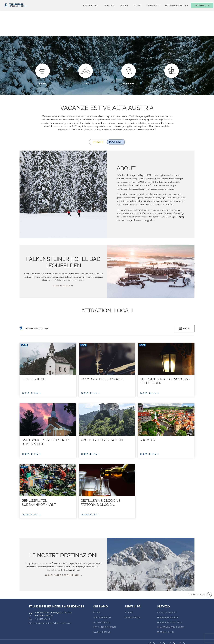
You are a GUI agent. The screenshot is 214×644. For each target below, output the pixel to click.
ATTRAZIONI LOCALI (107, 289)
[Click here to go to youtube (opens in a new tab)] (172, 624)
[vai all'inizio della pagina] (200, 573)
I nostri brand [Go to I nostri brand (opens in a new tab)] (102, 601)
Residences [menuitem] (105, 10)
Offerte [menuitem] (133, 10)
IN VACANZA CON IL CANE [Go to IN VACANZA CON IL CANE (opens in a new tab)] (171, 606)
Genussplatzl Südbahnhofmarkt (39, 481)
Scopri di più (63, 264)
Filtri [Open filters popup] (184, 307)
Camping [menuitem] (119, 10)
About (126, 147)
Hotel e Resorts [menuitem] (86, 10)
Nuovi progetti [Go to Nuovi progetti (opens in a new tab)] (102, 596)
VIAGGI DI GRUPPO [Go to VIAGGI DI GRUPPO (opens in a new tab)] (167, 591)
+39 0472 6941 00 (40, 598)
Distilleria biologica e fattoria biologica (101, 481)
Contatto (206, 2)
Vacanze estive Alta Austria (107, 87)
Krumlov (148, 419)
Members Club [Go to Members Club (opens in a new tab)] (165, 611)
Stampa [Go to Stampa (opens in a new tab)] (129, 591)
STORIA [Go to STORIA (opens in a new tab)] (97, 591)
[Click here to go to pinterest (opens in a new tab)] (152, 624)
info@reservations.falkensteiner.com (50, 602)
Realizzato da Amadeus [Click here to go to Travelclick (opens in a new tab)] (107, 637)
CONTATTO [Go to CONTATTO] (35, 624)
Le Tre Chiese (33, 358)
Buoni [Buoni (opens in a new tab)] (181, 2)
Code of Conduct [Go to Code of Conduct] (130, 624)
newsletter (167, 2)
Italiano (10, 2)
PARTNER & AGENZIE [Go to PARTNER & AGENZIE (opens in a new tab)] (168, 596)
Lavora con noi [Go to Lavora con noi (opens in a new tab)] (102, 611)
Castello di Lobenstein (102, 419)
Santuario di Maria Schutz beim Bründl (46, 421)
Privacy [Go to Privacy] (49, 624)
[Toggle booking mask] (199, 10)
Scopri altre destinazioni (63, 554)
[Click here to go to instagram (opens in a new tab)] (182, 624)
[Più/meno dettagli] (48, 372)
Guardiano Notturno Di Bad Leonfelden (165, 360)
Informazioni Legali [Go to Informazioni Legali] (103, 624)
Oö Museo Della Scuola (102, 358)
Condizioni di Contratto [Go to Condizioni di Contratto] (72, 624)
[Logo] (16, 10)
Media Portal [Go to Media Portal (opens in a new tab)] (133, 596)
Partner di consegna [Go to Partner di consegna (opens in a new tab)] (170, 601)
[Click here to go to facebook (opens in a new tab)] (162, 624)
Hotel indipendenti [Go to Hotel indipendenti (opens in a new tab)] (104, 606)
